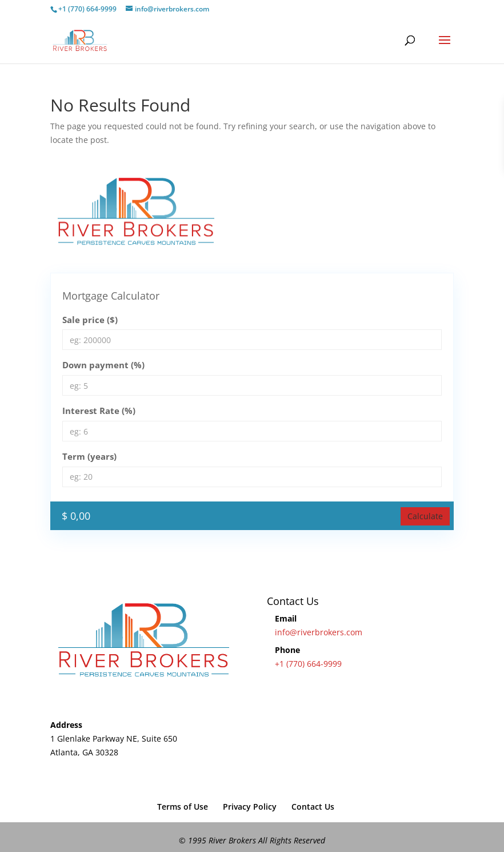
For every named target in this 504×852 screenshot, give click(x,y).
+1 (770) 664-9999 (308, 664)
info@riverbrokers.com (319, 632)
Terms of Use (183, 807)
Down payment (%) (103, 365)
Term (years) (89, 456)
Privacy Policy (250, 807)
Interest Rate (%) (99, 411)
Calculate (425, 516)
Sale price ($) (90, 320)
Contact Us (313, 807)
